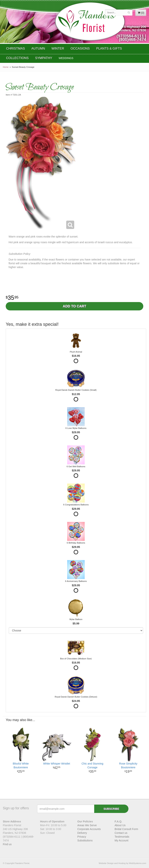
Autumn (38, 49)
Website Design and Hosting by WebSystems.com (122, 863)
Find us (7, 844)
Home (6, 67)
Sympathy (44, 58)
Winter (58, 49)
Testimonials (122, 837)
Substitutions (85, 840)
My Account (121, 840)
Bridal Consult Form (126, 829)
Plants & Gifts (109, 49)
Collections (17, 58)
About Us (120, 825)
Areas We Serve (87, 825)
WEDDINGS (66, 58)
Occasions (80, 49)
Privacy (82, 837)
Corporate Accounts (89, 829)
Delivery (82, 833)
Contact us (121, 833)
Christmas (16, 49)
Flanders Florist (90, 22)
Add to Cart (75, 306)
